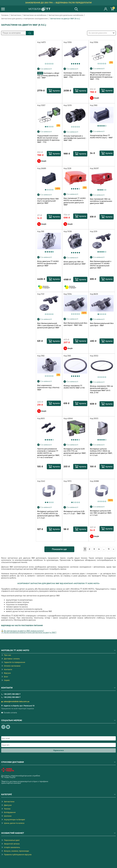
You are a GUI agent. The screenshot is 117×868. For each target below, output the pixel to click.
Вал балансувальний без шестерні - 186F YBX (75, 324)
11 (109, 549)
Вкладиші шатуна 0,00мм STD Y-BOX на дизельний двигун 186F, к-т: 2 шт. (101, 452)
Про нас (8, 655)
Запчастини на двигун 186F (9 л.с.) (65, 19)
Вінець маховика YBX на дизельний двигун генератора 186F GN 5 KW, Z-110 (101, 389)
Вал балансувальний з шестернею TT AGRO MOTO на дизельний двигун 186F (101, 265)
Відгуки (7, 673)
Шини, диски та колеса (14, 823)
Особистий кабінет (106, 9)
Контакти (8, 669)
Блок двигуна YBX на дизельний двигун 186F (75, 263)
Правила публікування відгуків (18, 855)
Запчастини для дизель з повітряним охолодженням (25, 19)
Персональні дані (12, 840)
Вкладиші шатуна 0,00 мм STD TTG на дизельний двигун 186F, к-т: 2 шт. (75, 452)
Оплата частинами (12, 666)
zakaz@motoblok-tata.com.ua (16, 701)
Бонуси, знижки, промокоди (16, 851)
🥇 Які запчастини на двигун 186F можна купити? (23, 631)
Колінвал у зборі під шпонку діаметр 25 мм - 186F (48, 75)
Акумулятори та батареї (14, 820)
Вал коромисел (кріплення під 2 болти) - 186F (49, 388)
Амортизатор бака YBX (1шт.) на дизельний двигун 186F (48, 201)
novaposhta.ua (22, 777)
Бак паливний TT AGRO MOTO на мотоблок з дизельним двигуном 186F (75, 202)
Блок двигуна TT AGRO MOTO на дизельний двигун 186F (48, 263)
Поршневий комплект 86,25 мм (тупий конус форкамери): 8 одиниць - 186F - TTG (102, 76)
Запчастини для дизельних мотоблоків (66, 15)
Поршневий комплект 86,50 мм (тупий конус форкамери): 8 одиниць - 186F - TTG (49, 139)
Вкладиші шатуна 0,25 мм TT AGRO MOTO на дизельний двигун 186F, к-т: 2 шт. (48, 515)
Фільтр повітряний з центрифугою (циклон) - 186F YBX (75, 138)
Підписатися (58, 750)
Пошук (30, 33)
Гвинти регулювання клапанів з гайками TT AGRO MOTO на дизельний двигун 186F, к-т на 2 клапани (48, 453)
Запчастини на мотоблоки (35, 15)
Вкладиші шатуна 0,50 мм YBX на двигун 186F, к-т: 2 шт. (101, 513)
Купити (56, 91)
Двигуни (8, 805)
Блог (6, 677)
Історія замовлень (12, 847)
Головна (5, 15)
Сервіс (7, 680)
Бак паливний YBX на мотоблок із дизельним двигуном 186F (101, 201)
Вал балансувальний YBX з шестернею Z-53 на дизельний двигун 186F (49, 325)
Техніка (7, 809)
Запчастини (16, 15)
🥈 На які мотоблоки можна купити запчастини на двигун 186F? (29, 632)
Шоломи (8, 816)
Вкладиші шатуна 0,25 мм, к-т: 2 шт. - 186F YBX (74, 512)
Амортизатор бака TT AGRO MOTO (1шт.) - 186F (101, 137)
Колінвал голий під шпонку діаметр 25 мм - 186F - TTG (75, 75)
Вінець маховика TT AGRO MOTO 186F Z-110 (74, 387)
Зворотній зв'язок (12, 844)
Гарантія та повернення (15, 662)
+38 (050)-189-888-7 (12, 697)
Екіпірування (10, 812)
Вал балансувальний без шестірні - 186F (102, 324)
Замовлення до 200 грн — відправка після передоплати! (58, 3)
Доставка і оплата (12, 659)
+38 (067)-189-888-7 (12, 694)
